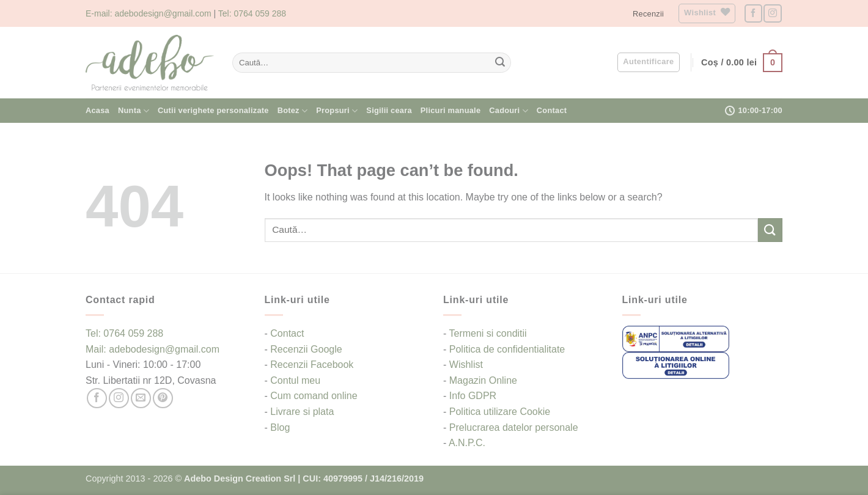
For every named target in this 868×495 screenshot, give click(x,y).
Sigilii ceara (389, 110)
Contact (552, 110)
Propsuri (337, 111)
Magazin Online (483, 380)
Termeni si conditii (487, 333)
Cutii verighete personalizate (213, 110)
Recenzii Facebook (312, 365)
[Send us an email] (141, 398)
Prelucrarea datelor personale (514, 427)
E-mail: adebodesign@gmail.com (149, 13)
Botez (293, 111)
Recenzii (648, 14)
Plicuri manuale (451, 110)
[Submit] (500, 63)
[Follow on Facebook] (753, 13)
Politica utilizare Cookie (500, 412)
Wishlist (466, 365)
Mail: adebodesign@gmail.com (153, 349)
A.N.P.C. (467, 443)
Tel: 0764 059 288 (252, 13)
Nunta (134, 111)
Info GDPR (473, 396)
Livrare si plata (302, 412)
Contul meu (295, 380)
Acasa (97, 110)
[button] (648, 62)
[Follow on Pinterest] (163, 398)
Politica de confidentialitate (507, 349)
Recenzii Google (306, 349)
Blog (280, 427)
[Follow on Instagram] (772, 13)
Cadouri (509, 111)
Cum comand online (314, 396)
